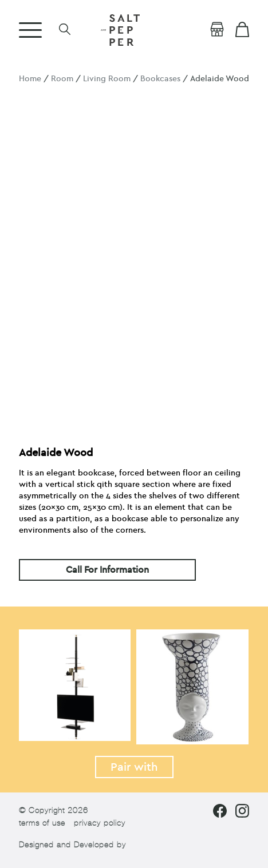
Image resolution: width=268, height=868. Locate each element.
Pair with (134, 767)
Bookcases (160, 79)
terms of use (42, 823)
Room (62, 79)
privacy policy (100, 823)
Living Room (107, 79)
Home (30, 79)
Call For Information (107, 570)
